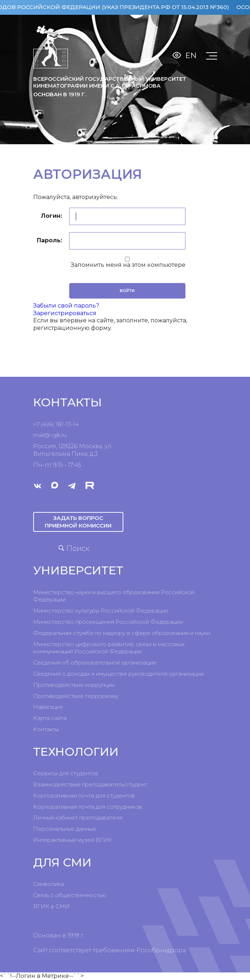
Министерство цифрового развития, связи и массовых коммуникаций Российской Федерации (109, 648)
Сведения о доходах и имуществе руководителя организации (119, 674)
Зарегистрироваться (65, 313)
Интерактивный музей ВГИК (73, 840)
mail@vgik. (47, 435)
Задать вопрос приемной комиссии (78, 522)
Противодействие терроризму (76, 696)
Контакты (46, 729)
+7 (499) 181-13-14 (56, 424)
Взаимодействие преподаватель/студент (90, 784)
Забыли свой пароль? (66, 306)
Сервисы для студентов (66, 773)
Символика (49, 884)
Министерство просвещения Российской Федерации (108, 622)
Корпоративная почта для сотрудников (88, 807)
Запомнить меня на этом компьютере (127, 265)
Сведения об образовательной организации (95, 663)
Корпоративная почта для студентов (84, 796)
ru (64, 435)
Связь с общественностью (70, 895)
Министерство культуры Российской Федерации (101, 611)
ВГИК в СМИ (51, 906)
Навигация (48, 707)
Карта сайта (50, 718)
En (191, 55)
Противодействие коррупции (74, 685)
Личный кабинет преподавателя (78, 818)
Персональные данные (65, 829)
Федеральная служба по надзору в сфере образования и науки (122, 633)
